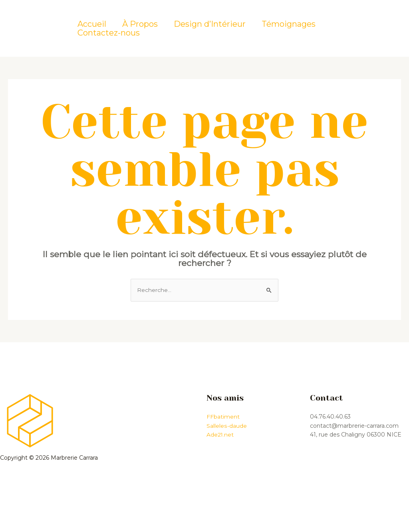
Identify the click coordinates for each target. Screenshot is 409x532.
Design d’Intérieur (210, 24)
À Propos (140, 24)
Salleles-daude (226, 426)
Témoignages (289, 24)
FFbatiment (223, 417)
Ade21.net (220, 435)
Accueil (92, 24)
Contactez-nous (109, 33)
